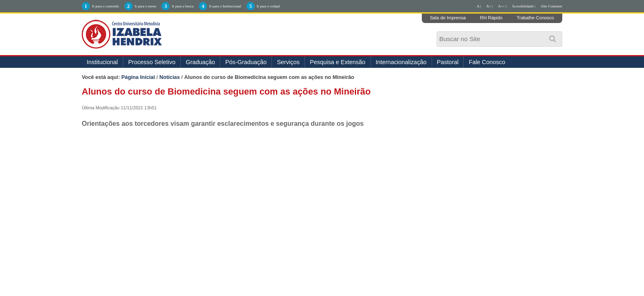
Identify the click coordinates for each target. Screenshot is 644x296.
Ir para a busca (183, 6)
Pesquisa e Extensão (337, 62)
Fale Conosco (487, 62)
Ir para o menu (146, 6)
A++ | (503, 6)
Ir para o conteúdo (106, 6)
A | (479, 6)
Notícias (170, 77)
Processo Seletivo (152, 62)
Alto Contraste (551, 6)
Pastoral (448, 62)
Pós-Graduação (246, 62)
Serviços (288, 62)
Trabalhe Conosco (535, 18)
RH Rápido (491, 18)
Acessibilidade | (523, 6)
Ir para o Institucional (225, 6)
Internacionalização (401, 62)
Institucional (102, 62)
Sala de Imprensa (448, 18)
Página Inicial (138, 77)
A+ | (490, 6)
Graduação (200, 62)
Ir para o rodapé (268, 6)
